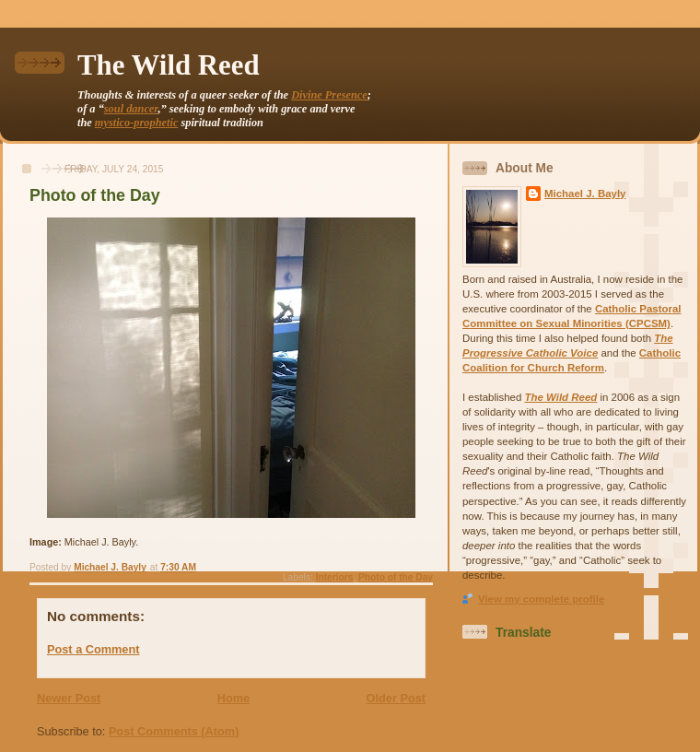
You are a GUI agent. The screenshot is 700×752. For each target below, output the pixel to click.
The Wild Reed (169, 65)
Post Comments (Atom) (174, 731)
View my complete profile (541, 599)
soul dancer (131, 109)
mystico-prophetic (137, 123)
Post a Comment (93, 649)
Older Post (396, 698)
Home (233, 698)
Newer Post (69, 698)
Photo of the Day (396, 577)
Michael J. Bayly (585, 194)
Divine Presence (329, 95)
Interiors (335, 577)
